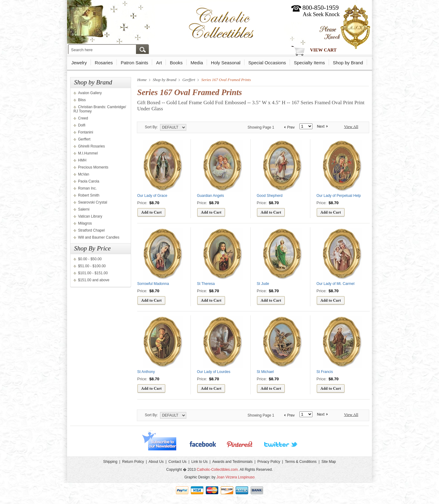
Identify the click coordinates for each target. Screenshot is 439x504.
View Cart (323, 50)
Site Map (328, 462)
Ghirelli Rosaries (91, 146)
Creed (83, 118)
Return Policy (133, 462)
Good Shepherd (270, 196)
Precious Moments (93, 167)
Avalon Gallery (90, 93)
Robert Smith (89, 195)
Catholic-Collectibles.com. (218, 470)
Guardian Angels (211, 196)
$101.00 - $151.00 (93, 273)
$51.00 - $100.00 (92, 266)
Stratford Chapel (91, 230)
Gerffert (84, 139)
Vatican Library (90, 216)
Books (176, 63)
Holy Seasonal (226, 63)
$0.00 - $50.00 (90, 259)
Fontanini (86, 132)
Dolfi (82, 125)
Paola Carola (89, 181)
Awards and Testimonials (232, 462)
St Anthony (146, 372)
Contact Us (177, 462)
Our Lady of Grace (152, 196)
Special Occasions (267, 63)
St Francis (325, 372)
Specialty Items (309, 63)
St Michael (265, 372)
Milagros (85, 223)
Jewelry (79, 63)
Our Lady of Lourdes (214, 372)
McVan (84, 174)
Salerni (84, 209)
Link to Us (200, 462)
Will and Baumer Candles (99, 237)
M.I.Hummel (88, 153)
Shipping (110, 462)
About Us (156, 462)
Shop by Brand (348, 63)
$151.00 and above (94, 280)
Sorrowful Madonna (153, 284)
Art (159, 63)
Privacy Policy (269, 462)
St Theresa (206, 284)
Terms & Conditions (301, 462)
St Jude (263, 284)
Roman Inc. (87, 188)
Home (142, 80)
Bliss (82, 100)
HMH (82, 160)
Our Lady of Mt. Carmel (335, 284)
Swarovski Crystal (93, 202)
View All (351, 127)
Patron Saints (134, 63)
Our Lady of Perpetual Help (339, 196)
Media (197, 63)
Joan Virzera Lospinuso (236, 477)
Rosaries (104, 63)
